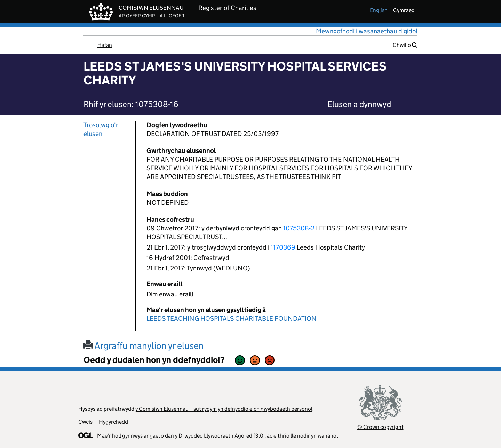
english (379, 10)
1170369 (283, 247)
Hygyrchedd (113, 422)
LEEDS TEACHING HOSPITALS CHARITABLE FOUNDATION (232, 319)
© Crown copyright (380, 427)
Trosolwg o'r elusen (101, 129)
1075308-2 (299, 228)
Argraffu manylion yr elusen (144, 346)
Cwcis (85, 422)
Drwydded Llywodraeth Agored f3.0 (221, 436)
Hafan (105, 45)
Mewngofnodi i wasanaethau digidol (367, 31)
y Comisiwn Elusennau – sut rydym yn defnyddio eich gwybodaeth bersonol (224, 409)
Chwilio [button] (405, 45)
